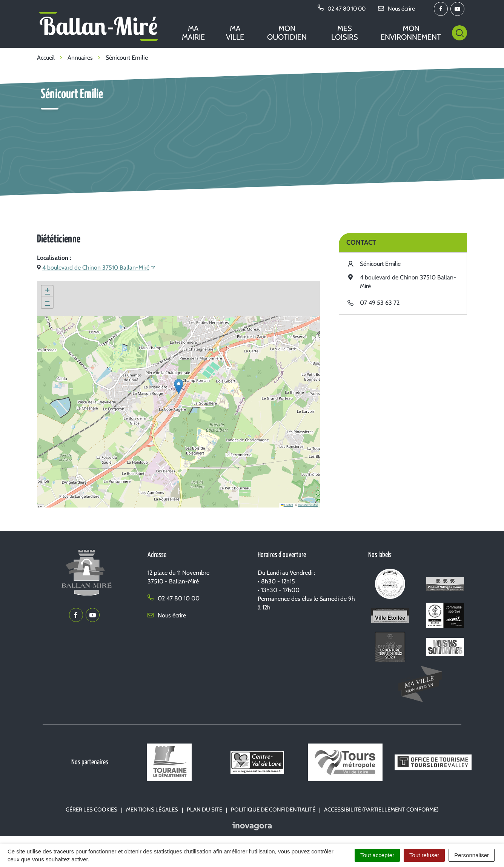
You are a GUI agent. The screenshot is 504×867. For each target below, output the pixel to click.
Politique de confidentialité (273, 810)
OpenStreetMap (308, 505)
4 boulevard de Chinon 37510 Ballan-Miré (96, 268)
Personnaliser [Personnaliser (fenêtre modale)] (472, 855)
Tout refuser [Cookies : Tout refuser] (424, 855)
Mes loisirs (345, 33)
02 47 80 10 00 (174, 598)
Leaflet (287, 505)
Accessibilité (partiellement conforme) (381, 810)
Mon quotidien (287, 33)
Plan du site (204, 810)
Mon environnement (411, 33)
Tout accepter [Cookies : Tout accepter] (377, 855)
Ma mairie (193, 33)
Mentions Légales (152, 810)
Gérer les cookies (91, 810)
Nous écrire (167, 615)
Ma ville (235, 33)
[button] (179, 386)
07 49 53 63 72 (380, 303)
